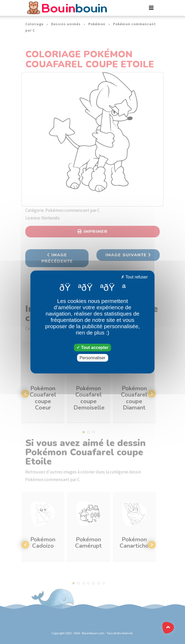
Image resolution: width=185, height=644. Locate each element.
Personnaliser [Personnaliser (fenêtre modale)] (93, 358)
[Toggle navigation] (151, 8)
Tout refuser (134, 277)
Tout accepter (92, 348)
